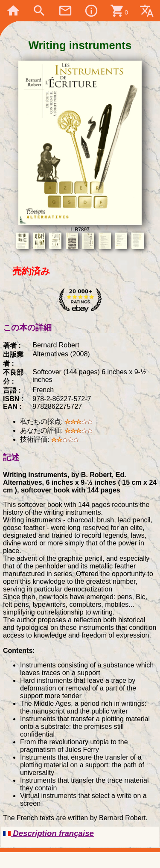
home (13, 11)
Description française (48, 833)
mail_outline (65, 11)
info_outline (91, 11)
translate (147, 11)
